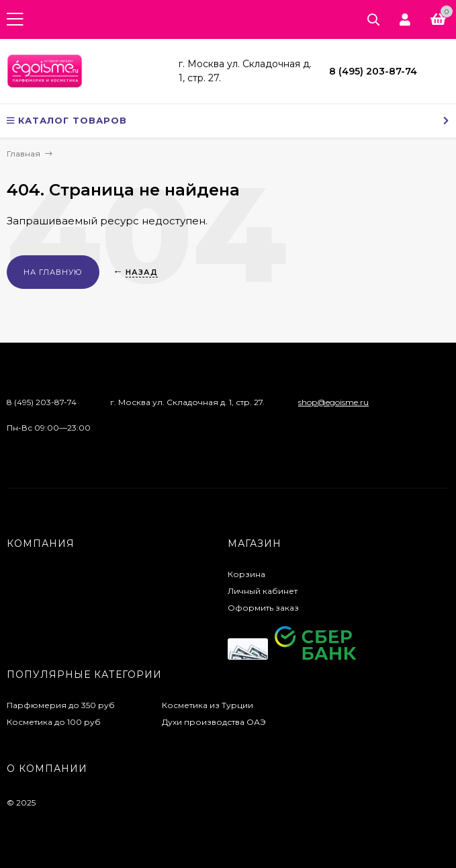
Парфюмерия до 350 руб (61, 705)
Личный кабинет (263, 591)
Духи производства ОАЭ (214, 722)
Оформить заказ (263, 608)
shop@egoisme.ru (333, 402)
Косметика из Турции (208, 705)
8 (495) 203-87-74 (373, 71)
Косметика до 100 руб (54, 722)
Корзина (246, 574)
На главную (53, 272)
